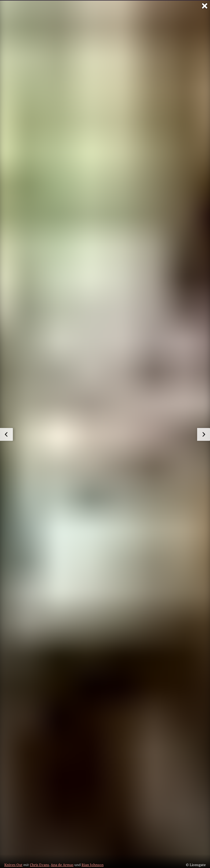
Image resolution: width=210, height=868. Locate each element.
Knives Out (13, 865)
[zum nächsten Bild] (204, 434)
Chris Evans (39, 865)
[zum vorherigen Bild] (6, 434)
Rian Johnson (93, 865)
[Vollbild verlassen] (205, 6)
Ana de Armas (62, 865)
